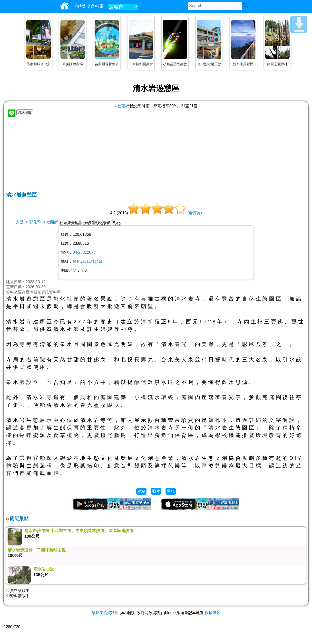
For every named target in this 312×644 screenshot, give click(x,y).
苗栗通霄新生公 (107, 64)
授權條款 (213, 613)
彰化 (117, 223)
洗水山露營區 (243, 64)
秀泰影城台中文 (39, 64)
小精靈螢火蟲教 (175, 64)
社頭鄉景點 (69, 223)
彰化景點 (103, 223)
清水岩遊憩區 (21, 195)
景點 (20, 222)
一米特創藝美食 (141, 64)
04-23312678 (84, 252)
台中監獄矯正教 (209, 64)
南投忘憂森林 (277, 64)
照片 (156, 491)
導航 (171, 491)
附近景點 (19, 519)
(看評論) (195, 213)
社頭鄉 (122, 106)
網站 (141, 491)
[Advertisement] (156, 155)
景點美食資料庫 (105, 613)
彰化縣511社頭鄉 (88, 261)
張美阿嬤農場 (73, 64)
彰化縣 (35, 222)
